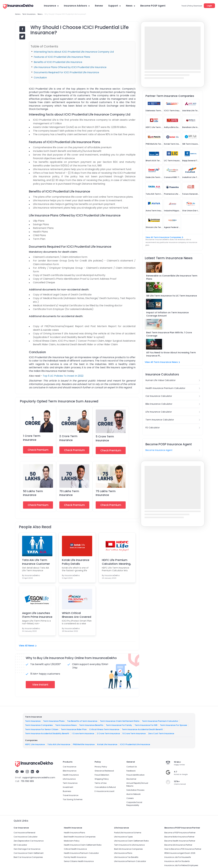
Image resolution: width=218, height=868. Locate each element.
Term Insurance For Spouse (173, 725)
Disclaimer (131, 779)
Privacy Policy (101, 767)
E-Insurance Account (104, 791)
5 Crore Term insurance (134, 733)
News (130, 6)
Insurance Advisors (77, 6)
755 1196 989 (27, 781)
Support (114, 6)
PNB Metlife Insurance (84, 744)
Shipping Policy (102, 779)
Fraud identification (135, 775)
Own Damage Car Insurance (27, 849)
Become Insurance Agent (159, 450)
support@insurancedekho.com (39, 778)
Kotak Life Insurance (107, 744)
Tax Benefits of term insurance (82, 721)
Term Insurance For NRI (146, 725)
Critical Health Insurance (75, 849)
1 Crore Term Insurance (32, 438)
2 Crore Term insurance (108, 733)
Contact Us (132, 767)
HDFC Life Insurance (35, 744)
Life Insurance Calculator (159, 412)
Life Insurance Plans (123, 853)
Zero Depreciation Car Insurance (29, 841)
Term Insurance (33, 721)
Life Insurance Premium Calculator (130, 861)
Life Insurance (69, 779)
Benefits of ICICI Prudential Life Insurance (58, 62)
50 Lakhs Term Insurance (33, 493)
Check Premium (38, 450)
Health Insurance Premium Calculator (165, 388)
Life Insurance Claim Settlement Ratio (131, 841)
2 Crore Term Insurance (68, 438)
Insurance (51, 6)
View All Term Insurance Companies (164, 237)
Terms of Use (101, 783)
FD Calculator (153, 428)
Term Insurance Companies (39, 725)
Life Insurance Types (123, 837)
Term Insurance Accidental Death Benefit (142, 729)
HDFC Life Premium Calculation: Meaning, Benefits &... (116, 562)
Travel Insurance (71, 795)
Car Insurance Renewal (24, 833)
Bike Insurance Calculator (159, 404)
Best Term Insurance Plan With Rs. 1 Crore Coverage (169, 334)
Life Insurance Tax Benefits (126, 857)
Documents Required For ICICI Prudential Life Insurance (66, 72)
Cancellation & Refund (105, 787)
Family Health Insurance (75, 857)
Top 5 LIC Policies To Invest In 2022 (63, 376)
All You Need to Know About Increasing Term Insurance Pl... (171, 354)
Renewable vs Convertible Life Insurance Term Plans (172, 277)
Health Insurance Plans (74, 833)
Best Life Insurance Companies (128, 849)
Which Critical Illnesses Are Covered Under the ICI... (77, 615)
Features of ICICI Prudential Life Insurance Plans (62, 57)
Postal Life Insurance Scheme (128, 833)
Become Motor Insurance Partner (179, 837)
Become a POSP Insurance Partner (180, 833)
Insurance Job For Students (177, 861)
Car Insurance (69, 767)
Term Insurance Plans (54, 721)
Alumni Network (133, 794)
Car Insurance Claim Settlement (29, 853)
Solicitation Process (135, 790)
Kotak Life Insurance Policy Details (76, 562)
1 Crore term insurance (83, 733)
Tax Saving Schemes (73, 799)
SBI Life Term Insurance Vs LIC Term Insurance (172, 296)
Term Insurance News (66, 725)
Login (209, 6)
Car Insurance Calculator (159, 396)
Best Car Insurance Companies (28, 857)
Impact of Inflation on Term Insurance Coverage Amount (167, 314)
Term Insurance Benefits (91, 725)
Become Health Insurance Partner (180, 841)
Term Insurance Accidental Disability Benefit (47, 733)
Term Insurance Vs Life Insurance (129, 845)
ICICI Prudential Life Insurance (135, 744)
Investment (68, 787)
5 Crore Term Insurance (105, 438)
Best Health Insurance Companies (80, 837)
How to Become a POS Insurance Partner (183, 849)
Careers (130, 798)
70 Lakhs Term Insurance (69, 493)
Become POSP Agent (153, 6)
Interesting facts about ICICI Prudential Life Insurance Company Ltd (74, 52)
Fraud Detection (102, 775)
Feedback (131, 771)
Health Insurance (71, 775)
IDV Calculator (20, 845)
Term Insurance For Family (119, 725)
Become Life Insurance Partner (178, 845)
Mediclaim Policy (72, 841)
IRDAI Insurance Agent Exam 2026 (180, 853)
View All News (28, 646)
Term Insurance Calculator (160, 420)
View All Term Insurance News (162, 362)
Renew (99, 6)
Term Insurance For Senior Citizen (42, 729)
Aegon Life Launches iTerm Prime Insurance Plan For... (37, 615)
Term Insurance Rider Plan (74, 729)
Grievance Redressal (104, 771)
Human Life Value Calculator (161, 380)
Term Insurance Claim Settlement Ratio (120, 721)
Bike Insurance (70, 771)
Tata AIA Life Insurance (59, 744)
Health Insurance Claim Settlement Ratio (83, 845)
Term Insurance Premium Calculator (160, 721)
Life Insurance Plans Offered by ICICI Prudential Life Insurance (70, 67)
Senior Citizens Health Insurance (79, 861)
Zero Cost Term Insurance (161, 733)
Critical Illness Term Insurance (104, 729)
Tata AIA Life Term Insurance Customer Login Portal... (36, 562)
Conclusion (40, 78)
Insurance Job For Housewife (178, 857)
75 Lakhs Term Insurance (106, 493)
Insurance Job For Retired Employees (181, 865)
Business (67, 791)
